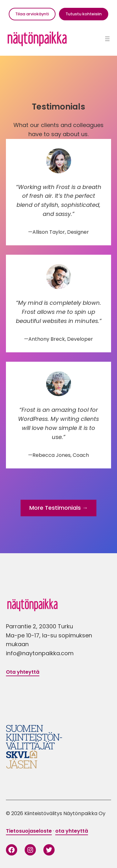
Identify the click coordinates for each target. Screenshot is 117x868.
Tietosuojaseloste (29, 831)
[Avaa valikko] (107, 39)
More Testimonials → (59, 508)
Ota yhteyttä (23, 672)
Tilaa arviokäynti (32, 14)
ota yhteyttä (72, 831)
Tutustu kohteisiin (84, 14)
